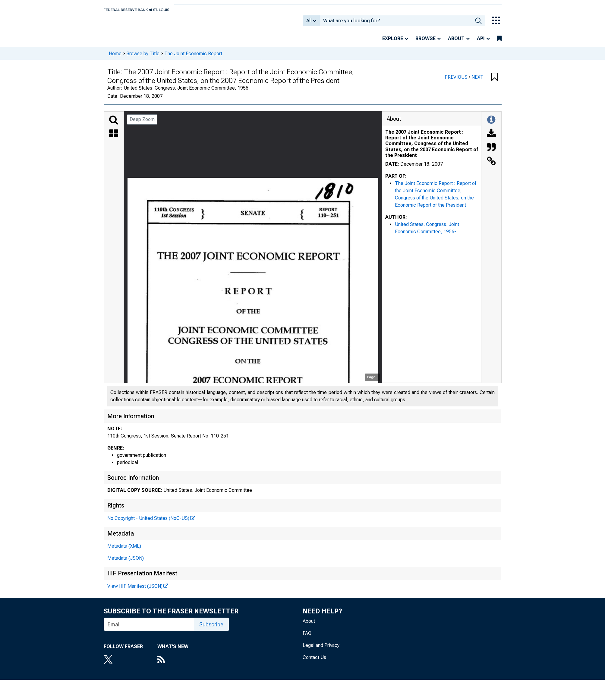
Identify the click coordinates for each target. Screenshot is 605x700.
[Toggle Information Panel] (491, 124)
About (456, 43)
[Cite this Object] (491, 152)
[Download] (491, 138)
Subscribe (211, 629)
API (481, 43)
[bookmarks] (499, 43)
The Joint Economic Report (193, 57)
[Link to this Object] (491, 166)
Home (115, 57)
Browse (425, 43)
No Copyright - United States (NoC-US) (148, 522)
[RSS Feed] (173, 664)
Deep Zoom (142, 124)
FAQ (307, 637)
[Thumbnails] (114, 138)
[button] (495, 81)
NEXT (477, 81)
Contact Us (314, 662)
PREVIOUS (457, 81)
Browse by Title (143, 57)
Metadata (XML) (124, 550)
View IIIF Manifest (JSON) (135, 590)
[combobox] (396, 23)
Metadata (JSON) (126, 562)
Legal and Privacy (321, 649)
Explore (393, 43)
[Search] (114, 124)
